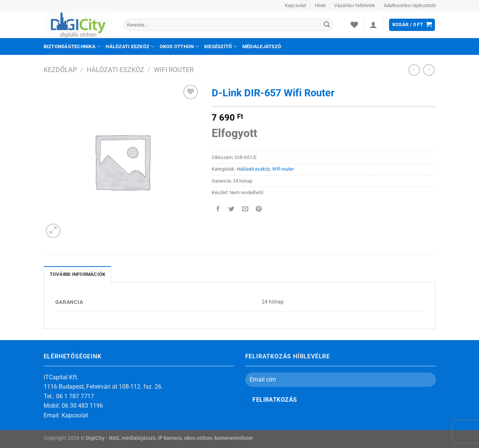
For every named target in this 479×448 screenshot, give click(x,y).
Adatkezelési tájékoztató (410, 5)
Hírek (320, 5)
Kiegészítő (221, 46)
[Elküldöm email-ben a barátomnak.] (245, 210)
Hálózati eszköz (130, 46)
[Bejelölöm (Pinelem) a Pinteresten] (259, 210)
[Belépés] (373, 25)
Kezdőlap (60, 70)
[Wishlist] (354, 25)
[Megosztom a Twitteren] (232, 210)
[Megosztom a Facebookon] (218, 210)
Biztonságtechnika (72, 46)
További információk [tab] (78, 274)
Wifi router (174, 70)
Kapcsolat (296, 5)
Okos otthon (179, 46)
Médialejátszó (262, 46)
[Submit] (327, 25)
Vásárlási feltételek (355, 5)
